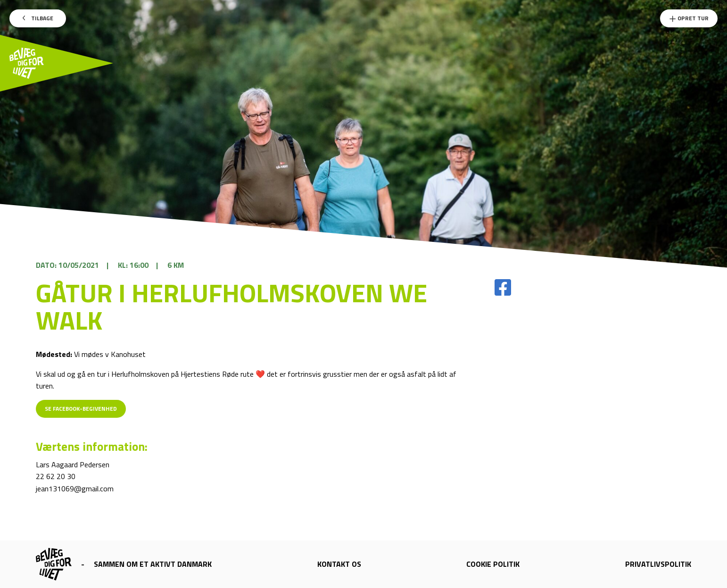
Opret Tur (689, 18)
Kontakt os (339, 564)
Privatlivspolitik (658, 564)
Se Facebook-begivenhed (81, 409)
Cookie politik (493, 564)
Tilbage (38, 18)
